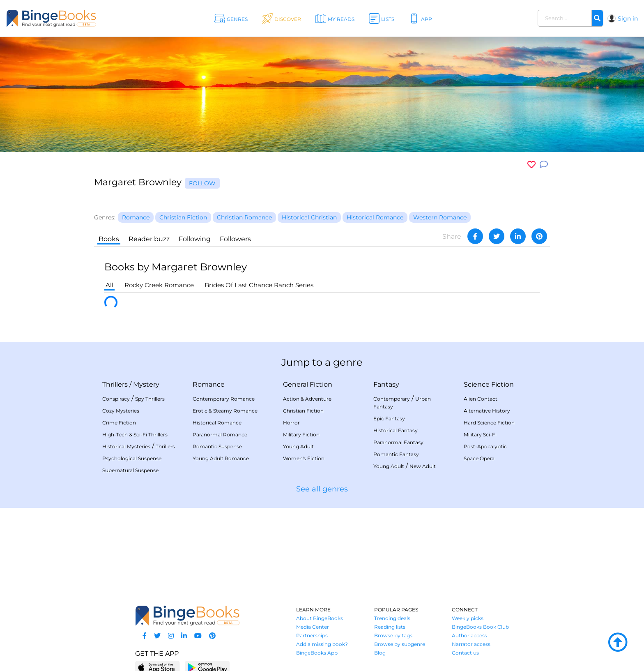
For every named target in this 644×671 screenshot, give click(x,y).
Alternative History (487, 411)
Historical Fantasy (396, 430)
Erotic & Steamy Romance (225, 411)
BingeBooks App (317, 653)
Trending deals (392, 618)
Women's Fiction (304, 458)
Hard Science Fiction (489, 423)
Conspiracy (116, 399)
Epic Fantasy (389, 419)
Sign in (628, 18)
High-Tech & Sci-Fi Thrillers (135, 435)
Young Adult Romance (221, 458)
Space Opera (479, 458)
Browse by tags (393, 635)
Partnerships (312, 635)
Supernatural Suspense (130, 470)
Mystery (146, 384)
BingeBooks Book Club (480, 627)
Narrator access (471, 644)
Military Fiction (301, 435)
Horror (291, 423)
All (109, 285)
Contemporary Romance (224, 399)
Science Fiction (489, 384)
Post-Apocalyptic (485, 446)
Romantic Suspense (217, 446)
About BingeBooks (320, 618)
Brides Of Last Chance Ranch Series (259, 285)
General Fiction (308, 384)
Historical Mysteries (126, 446)
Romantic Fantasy (396, 454)
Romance (209, 384)
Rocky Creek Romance (159, 285)
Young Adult (298, 446)
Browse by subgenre (400, 644)
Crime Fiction (119, 423)
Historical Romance (217, 423)
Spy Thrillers (150, 399)
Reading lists (390, 627)
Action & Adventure (307, 399)
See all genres (322, 489)
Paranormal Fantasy (398, 442)
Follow (202, 183)
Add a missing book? (322, 644)
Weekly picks (468, 618)
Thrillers (115, 384)
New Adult (423, 466)
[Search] (597, 18)
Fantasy (386, 384)
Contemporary (392, 399)
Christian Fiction (303, 411)
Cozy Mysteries (121, 411)
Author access (469, 635)
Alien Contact (481, 399)
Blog (380, 653)
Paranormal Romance (220, 435)
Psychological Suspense (132, 458)
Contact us (465, 653)
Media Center (313, 627)
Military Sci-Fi (480, 435)
